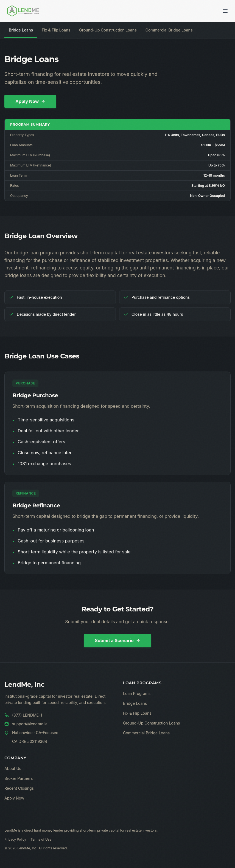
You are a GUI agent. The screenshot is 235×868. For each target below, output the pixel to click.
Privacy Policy (15, 839)
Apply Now (30, 101)
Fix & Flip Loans (56, 30)
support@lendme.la (26, 724)
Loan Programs (137, 693)
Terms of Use (41, 839)
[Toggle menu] (225, 11)
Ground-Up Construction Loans (108, 30)
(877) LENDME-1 (23, 715)
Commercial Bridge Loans (169, 30)
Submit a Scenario (117, 640)
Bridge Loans (21, 30)
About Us (13, 768)
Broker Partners (19, 778)
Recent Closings (19, 788)
